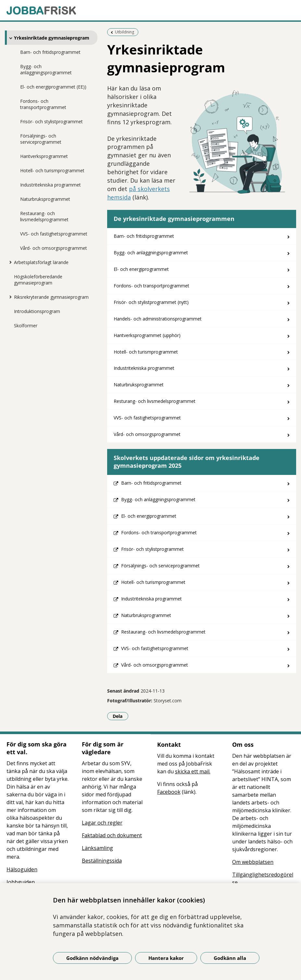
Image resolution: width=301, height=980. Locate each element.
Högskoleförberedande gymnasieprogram (38, 280)
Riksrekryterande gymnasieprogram (51, 297)
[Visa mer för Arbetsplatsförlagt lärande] (9, 262)
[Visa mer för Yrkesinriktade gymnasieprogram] (9, 38)
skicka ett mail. (193, 771)
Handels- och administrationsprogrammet (158, 319)
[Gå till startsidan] (150, 10)
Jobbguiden (21, 882)
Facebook (169, 792)
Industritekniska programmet (50, 185)
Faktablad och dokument (112, 835)
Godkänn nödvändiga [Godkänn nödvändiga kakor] (92, 958)
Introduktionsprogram (37, 311)
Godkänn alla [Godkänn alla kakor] (230, 958)
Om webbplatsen (253, 862)
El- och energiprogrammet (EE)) (53, 87)
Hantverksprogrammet (44, 156)
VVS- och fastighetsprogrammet (54, 234)
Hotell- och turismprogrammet (52, 170)
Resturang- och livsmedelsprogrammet (155, 401)
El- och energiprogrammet (141, 269)
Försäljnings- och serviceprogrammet (41, 139)
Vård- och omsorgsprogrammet (54, 248)
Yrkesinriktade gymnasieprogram (52, 38)
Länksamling (97, 848)
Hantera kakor (166, 958)
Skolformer (26, 326)
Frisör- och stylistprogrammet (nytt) (151, 302)
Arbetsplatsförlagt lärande (41, 262)
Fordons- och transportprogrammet (43, 104)
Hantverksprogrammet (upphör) (147, 335)
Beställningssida (102, 861)
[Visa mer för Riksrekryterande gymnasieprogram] (9, 297)
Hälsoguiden (22, 869)
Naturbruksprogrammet (45, 199)
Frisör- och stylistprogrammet (51, 121)
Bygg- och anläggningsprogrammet (46, 69)
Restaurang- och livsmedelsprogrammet (44, 216)
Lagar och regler (102, 823)
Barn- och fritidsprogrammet (50, 52)
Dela (120, 716)
